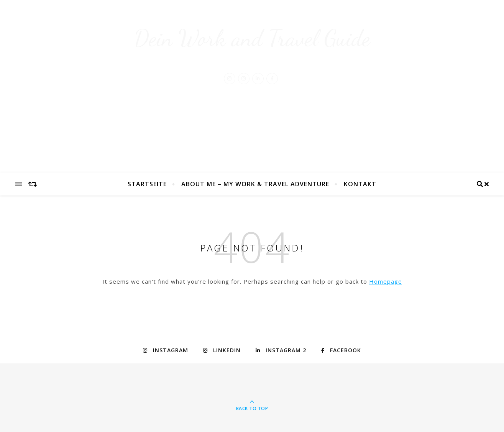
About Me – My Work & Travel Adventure (255, 184)
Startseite (147, 184)
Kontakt (360, 184)
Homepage (386, 281)
